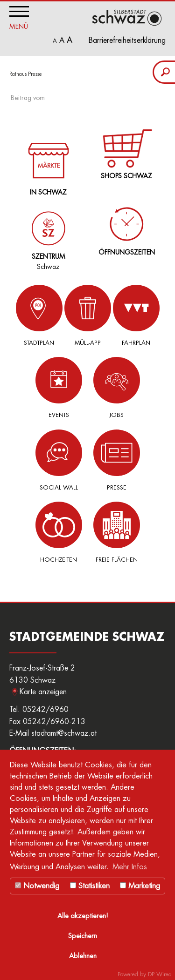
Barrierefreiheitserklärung (127, 40)
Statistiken (90, 886)
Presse (117, 460)
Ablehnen (83, 956)
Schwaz (46, 233)
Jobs (117, 387)
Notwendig (37, 886)
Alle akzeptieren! (83, 916)
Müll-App (88, 315)
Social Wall (59, 460)
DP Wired (160, 974)
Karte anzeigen (43, 692)
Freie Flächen (117, 532)
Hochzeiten (59, 532)
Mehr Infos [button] (130, 867)
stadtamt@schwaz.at (64, 733)
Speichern (83, 936)
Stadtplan (39, 315)
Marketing (140, 886)
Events (59, 387)
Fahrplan (136, 315)
